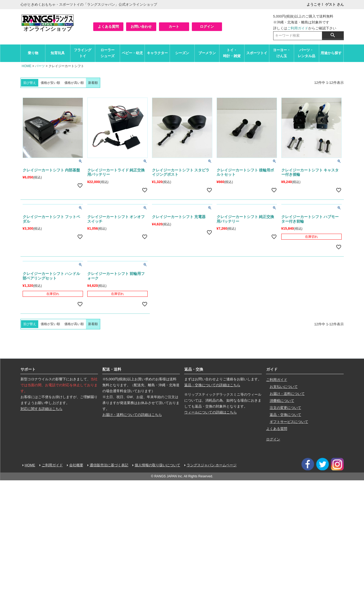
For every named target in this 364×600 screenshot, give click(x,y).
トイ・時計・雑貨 (232, 53)
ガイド (272, 369)
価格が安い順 (50, 83)
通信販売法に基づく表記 (109, 465)
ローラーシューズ (108, 53)
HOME (27, 66)
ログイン (207, 27)
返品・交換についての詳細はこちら (212, 385)
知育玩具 (58, 53)
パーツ (40, 66)
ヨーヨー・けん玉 (282, 53)
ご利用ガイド (298, 28)
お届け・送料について (287, 394)
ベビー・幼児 (132, 53)
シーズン (182, 53)
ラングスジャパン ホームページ (212, 465)
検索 (333, 35)
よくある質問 (108, 27)
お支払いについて (284, 387)
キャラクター (157, 53)
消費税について (282, 401)
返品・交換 (194, 369)
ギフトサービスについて (289, 422)
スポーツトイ (257, 53)
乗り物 (33, 53)
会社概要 (76, 465)
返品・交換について (285, 415)
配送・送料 (112, 369)
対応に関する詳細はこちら (41, 409)
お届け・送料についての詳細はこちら (132, 415)
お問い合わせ (141, 27)
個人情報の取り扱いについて (157, 465)
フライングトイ (83, 53)
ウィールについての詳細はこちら (211, 412)
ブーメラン (207, 53)
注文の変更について (285, 408)
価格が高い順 (74, 83)
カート (174, 27)
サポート (28, 369)
